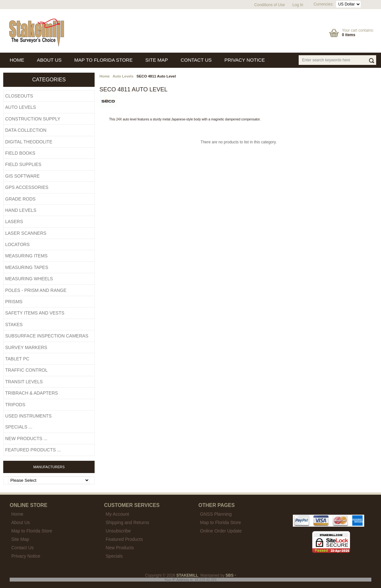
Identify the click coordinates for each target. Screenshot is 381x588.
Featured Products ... (33, 450)
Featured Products (124, 539)
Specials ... (19, 427)
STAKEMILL (187, 575)
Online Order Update (221, 531)
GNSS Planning (216, 514)
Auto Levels (123, 76)
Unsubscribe (118, 531)
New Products (120, 548)
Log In (298, 5)
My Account (117, 514)
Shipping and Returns (127, 522)
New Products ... (26, 438)
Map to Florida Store (221, 522)
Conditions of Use (270, 5)
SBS (230, 575)
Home (105, 76)
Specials (114, 556)
